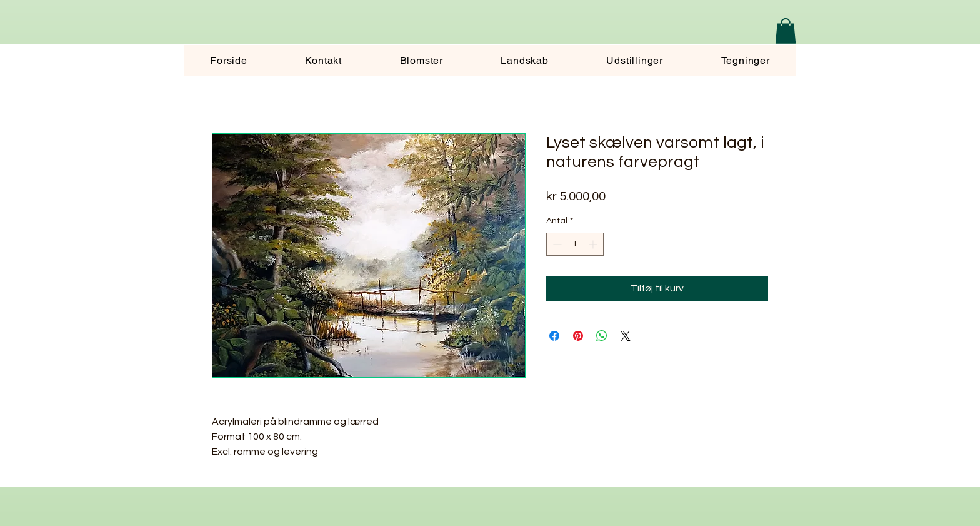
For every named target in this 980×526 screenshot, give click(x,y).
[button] (786, 31)
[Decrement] (556, 244)
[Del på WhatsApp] (602, 336)
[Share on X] (626, 336)
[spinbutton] (575, 244)
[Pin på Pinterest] (578, 336)
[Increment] (594, 244)
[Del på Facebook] (554, 336)
